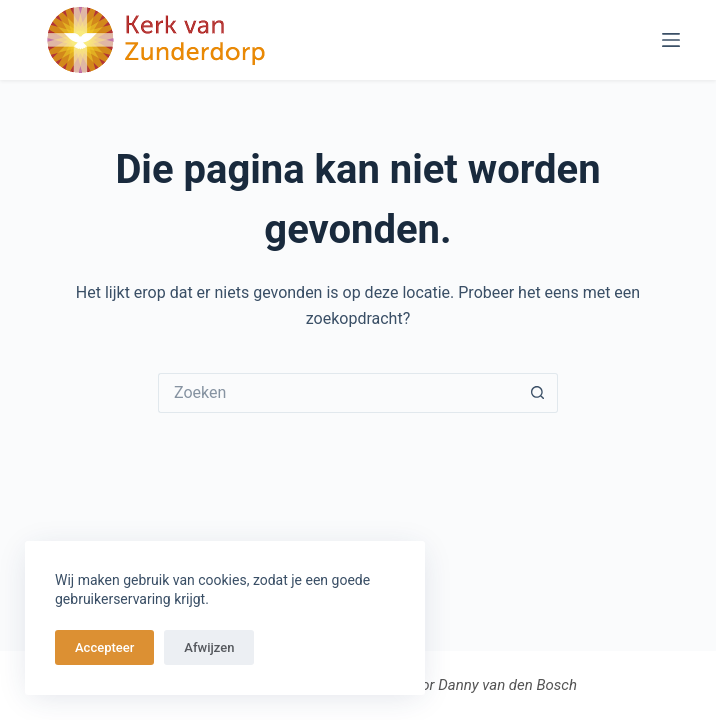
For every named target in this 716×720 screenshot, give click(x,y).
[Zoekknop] (538, 393)
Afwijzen (209, 647)
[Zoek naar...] (338, 393)
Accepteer (104, 647)
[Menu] (671, 40)
